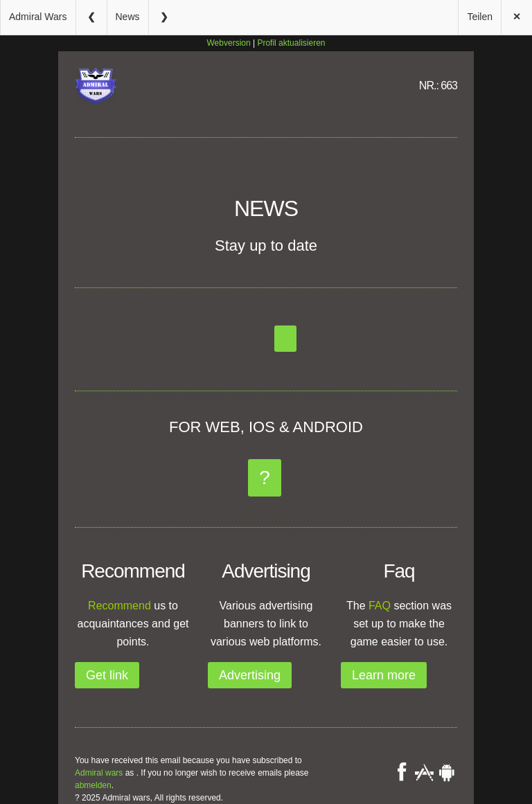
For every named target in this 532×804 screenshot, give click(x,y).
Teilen (480, 17)
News (128, 17)
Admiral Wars (38, 17)
